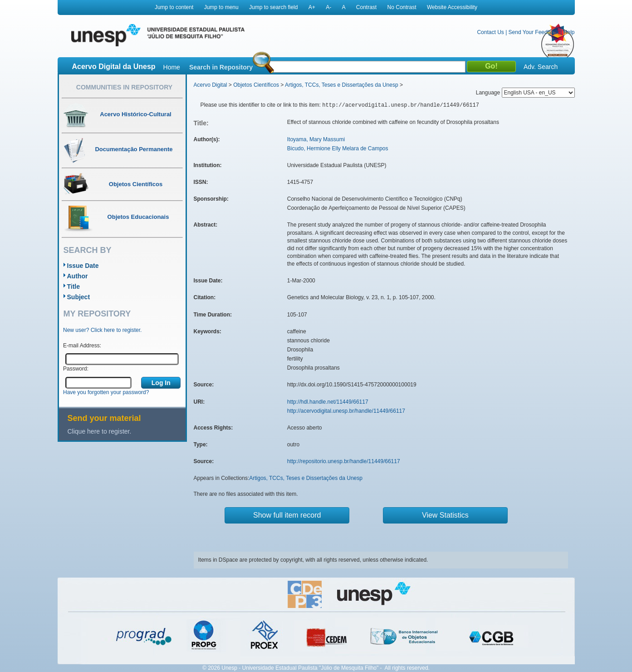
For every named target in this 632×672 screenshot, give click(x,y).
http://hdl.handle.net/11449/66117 (328, 402)
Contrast (366, 7)
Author (78, 276)
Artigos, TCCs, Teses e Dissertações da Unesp (342, 85)
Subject (79, 297)
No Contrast (402, 7)
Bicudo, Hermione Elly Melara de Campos (338, 148)
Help (569, 32)
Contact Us (490, 32)
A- (328, 7)
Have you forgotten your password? (106, 392)
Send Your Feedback (534, 32)
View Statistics (445, 515)
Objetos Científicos (256, 85)
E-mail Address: (82, 346)
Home (172, 67)
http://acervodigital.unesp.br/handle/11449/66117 (346, 411)
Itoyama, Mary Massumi (316, 139)
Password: (76, 369)
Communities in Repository (124, 87)
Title (74, 287)
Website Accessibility (452, 7)
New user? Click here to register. (102, 330)
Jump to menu (221, 7)
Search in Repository (221, 67)
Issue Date (83, 266)
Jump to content (174, 7)
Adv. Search (541, 67)
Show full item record (287, 515)
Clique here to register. (100, 431)
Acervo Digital (211, 85)
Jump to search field (273, 7)
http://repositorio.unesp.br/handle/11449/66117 (344, 461)
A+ (312, 7)
